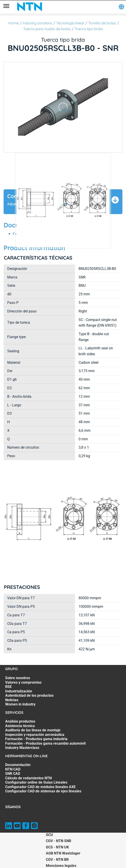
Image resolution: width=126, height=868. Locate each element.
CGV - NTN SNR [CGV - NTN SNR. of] (58, 841)
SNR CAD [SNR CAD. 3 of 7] (13, 774)
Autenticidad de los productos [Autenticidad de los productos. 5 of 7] (29, 695)
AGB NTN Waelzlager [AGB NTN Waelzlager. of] (63, 853)
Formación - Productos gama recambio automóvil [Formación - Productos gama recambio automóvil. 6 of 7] (45, 743)
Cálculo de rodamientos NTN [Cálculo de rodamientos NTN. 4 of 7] (28, 778)
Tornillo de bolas (102, 23)
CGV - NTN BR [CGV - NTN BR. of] (57, 860)
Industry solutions (37, 23)
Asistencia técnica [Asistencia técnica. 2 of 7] (20, 726)
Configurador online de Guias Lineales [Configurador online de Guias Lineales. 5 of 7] (36, 782)
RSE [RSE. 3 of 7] (8, 687)
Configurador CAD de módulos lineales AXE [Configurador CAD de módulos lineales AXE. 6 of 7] (40, 787)
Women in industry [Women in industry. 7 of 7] (20, 704)
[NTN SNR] (30, 7)
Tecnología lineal (70, 23)
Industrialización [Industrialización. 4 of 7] (19, 691)
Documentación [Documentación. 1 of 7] (18, 765)
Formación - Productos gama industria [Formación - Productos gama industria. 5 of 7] (36, 739)
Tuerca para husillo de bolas (47, 29)
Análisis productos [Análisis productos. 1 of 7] (20, 721)
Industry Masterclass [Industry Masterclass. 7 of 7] (22, 748)
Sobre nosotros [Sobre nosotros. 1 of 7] (18, 678)
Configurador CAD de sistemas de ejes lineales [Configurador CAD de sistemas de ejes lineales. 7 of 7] (43, 791)
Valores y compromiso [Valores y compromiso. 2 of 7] (23, 682)
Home (14, 23)
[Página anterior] (9, 201)
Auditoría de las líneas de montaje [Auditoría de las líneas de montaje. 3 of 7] (33, 730)
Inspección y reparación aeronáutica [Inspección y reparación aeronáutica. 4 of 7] (35, 735)
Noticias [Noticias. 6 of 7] (12, 700)
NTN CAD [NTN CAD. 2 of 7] (13, 769)
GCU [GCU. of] (49, 835)
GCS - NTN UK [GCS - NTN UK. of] (57, 847)
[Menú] (6, 7)
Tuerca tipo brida (89, 29)
